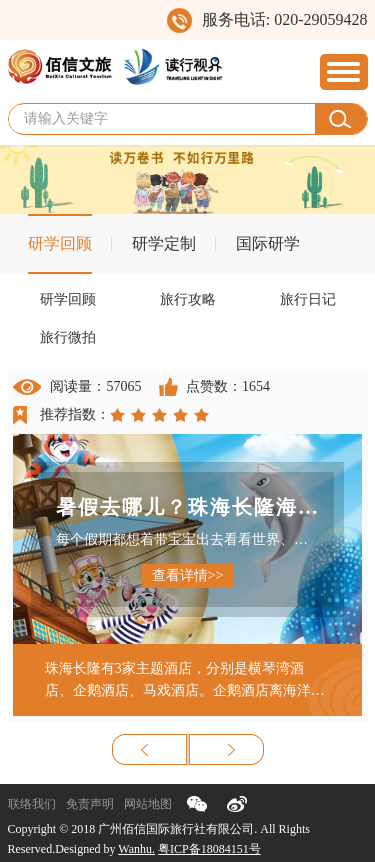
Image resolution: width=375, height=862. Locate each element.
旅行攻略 (188, 299)
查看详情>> (188, 575)
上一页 (150, 749)
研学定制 (164, 243)
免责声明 (90, 804)
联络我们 (32, 804)
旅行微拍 (68, 337)
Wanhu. (136, 849)
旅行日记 (308, 299)
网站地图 (148, 804)
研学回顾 (60, 243)
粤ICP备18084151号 (209, 849)
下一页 (226, 749)
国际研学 (268, 243)
